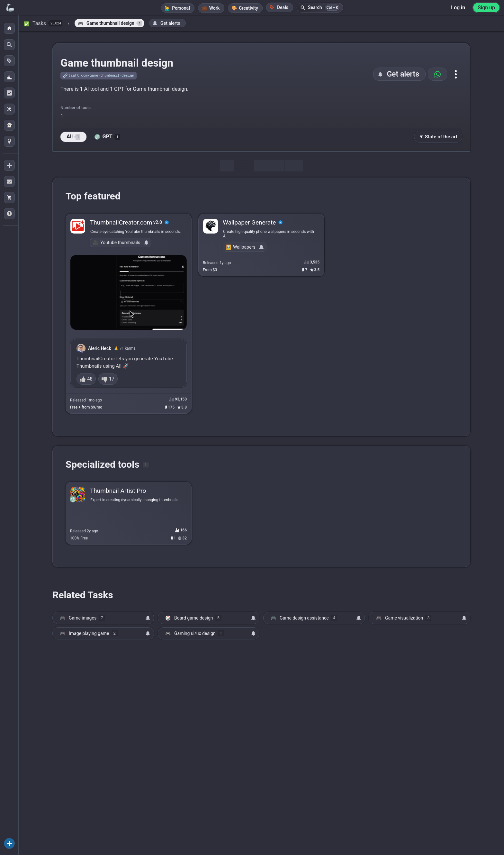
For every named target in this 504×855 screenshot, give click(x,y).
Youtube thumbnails (120, 243)
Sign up (486, 8)
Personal (181, 8)
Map (294, 166)
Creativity (248, 8)
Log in (458, 8)
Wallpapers (244, 247)
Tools (244, 166)
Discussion (269, 166)
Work (214, 8)
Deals (279, 7)
